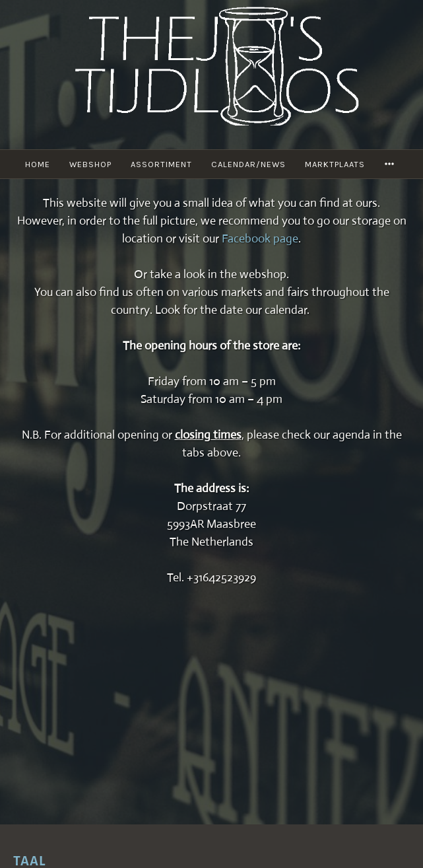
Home (38, 164)
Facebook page (260, 238)
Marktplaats (335, 164)
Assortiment (161, 164)
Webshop (90, 164)
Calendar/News (248, 164)
